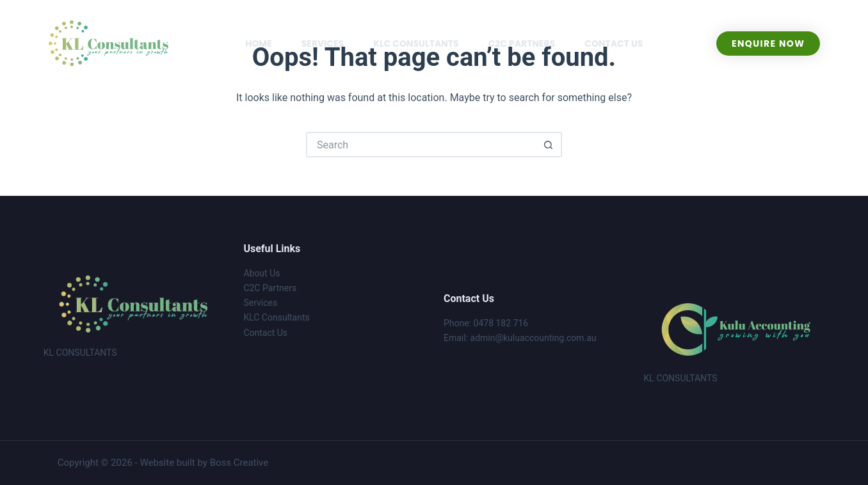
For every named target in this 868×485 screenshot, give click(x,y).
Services (260, 303)
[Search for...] (421, 145)
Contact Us (265, 333)
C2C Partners (270, 288)
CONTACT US (614, 44)
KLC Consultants (276, 317)
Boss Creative (239, 463)
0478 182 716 (501, 323)
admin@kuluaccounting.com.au (534, 338)
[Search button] (549, 145)
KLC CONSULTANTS (416, 44)
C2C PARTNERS (522, 44)
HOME (259, 44)
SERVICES (323, 44)
